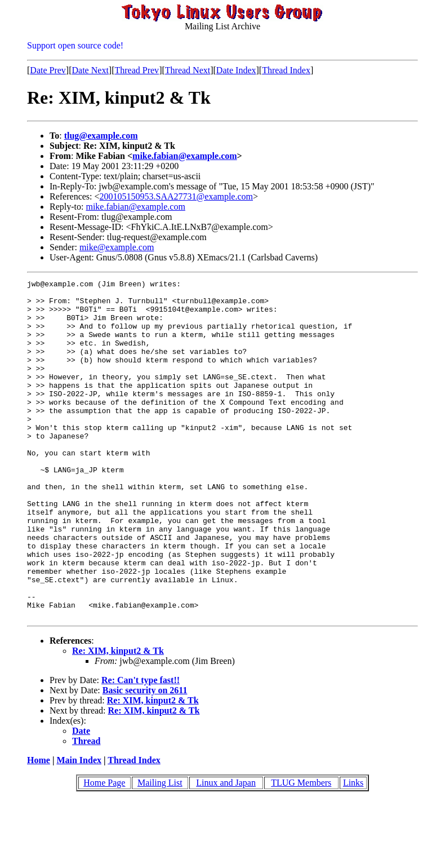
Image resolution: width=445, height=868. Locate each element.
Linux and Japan (226, 850)
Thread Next (188, 70)
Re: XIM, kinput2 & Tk (118, 718)
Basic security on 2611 (145, 758)
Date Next (90, 70)
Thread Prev (137, 70)
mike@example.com (117, 247)
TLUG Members (301, 850)
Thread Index (286, 70)
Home (39, 828)
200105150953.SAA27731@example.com (176, 196)
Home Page (104, 850)
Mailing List (160, 850)
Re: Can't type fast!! (141, 748)
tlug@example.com (101, 136)
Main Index (79, 828)
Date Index (236, 70)
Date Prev (48, 70)
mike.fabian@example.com (185, 156)
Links (353, 850)
